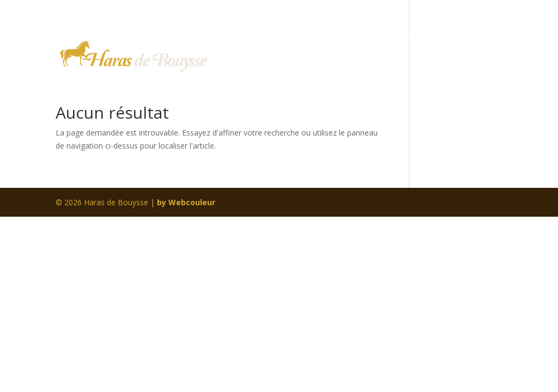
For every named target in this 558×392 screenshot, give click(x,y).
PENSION (351, 38)
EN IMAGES (415, 38)
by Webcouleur (186, 202)
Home (238, 38)
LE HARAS (291, 38)
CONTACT (247, 78)
